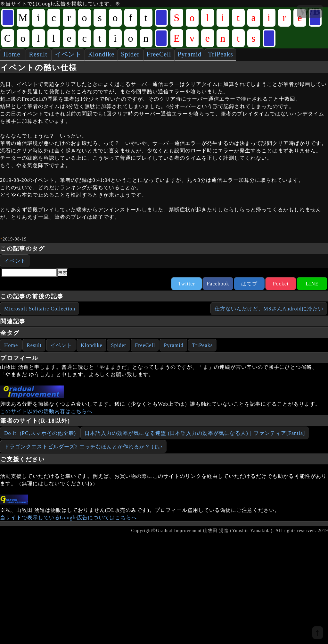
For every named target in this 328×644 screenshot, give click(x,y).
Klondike (101, 54)
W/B (310, 11)
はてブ (249, 284)
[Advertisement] (51, 542)
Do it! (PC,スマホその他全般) (40, 433)
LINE (312, 284)
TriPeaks (220, 54)
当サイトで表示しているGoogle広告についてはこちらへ (68, 517)
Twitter (187, 284)
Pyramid (189, 54)
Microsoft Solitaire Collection (40, 309)
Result (38, 54)
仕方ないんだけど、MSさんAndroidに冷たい (269, 309)
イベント (68, 54)
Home (12, 54)
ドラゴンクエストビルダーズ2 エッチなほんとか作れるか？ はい (83, 447)
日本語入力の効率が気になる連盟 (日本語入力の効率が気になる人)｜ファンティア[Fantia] (195, 433)
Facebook (218, 284)
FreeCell (159, 54)
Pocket (281, 284)
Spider (130, 54)
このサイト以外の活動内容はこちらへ (46, 411)
